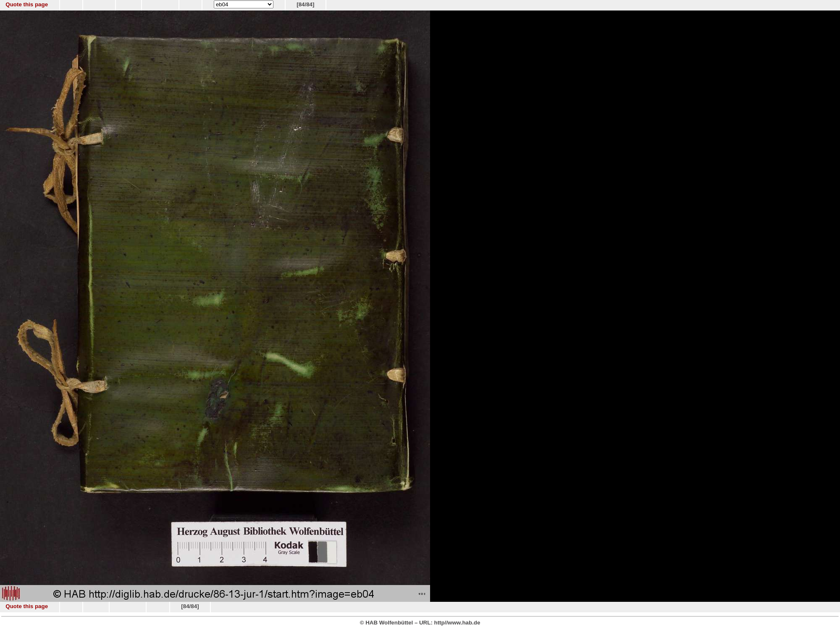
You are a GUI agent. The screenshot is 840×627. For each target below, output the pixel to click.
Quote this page (27, 4)
